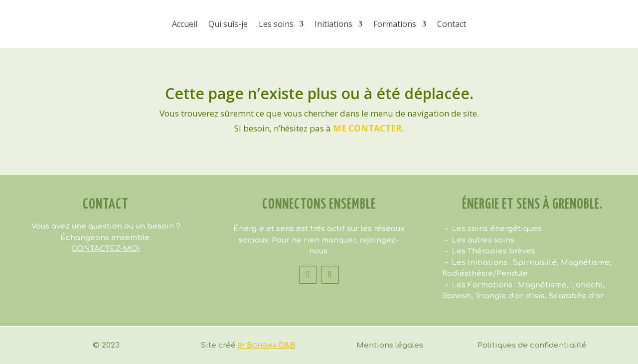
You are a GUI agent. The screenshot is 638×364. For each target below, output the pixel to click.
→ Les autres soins (478, 240)
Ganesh (457, 296)
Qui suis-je (228, 24)
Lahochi (587, 285)
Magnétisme (585, 263)
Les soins (276, 24)
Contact (452, 24)
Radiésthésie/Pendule (485, 274)
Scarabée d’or (576, 296)
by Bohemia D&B (267, 345)
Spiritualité (535, 263)
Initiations (333, 24)
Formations (395, 24)
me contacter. (369, 128)
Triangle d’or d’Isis (510, 296)
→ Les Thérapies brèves (489, 251)
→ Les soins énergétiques (492, 229)
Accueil (185, 24)
